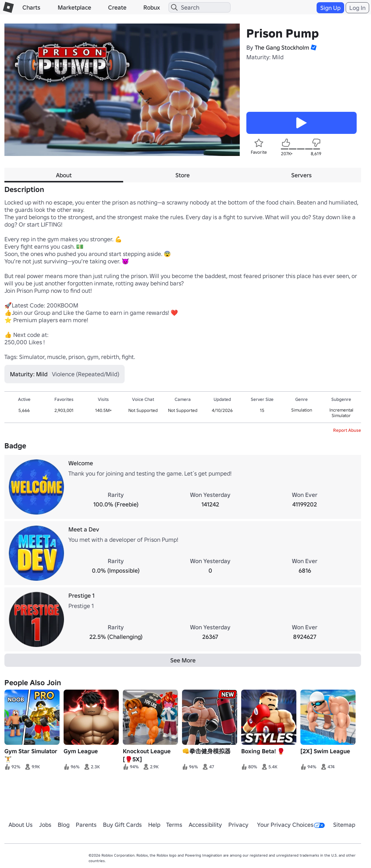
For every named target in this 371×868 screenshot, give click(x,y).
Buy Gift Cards (122, 825)
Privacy (238, 825)
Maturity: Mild (265, 57)
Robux (152, 7)
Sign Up (330, 8)
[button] (313, 47)
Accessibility (205, 825)
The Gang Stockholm (282, 47)
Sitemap (344, 825)
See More (183, 660)
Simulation (302, 410)
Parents (86, 825)
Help (154, 825)
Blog (64, 825)
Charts (31, 7)
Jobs (45, 825)
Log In (357, 8)
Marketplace (74, 7)
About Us (21, 825)
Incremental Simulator (341, 413)
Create (117, 7)
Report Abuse (347, 430)
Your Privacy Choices (291, 825)
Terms (174, 825)
